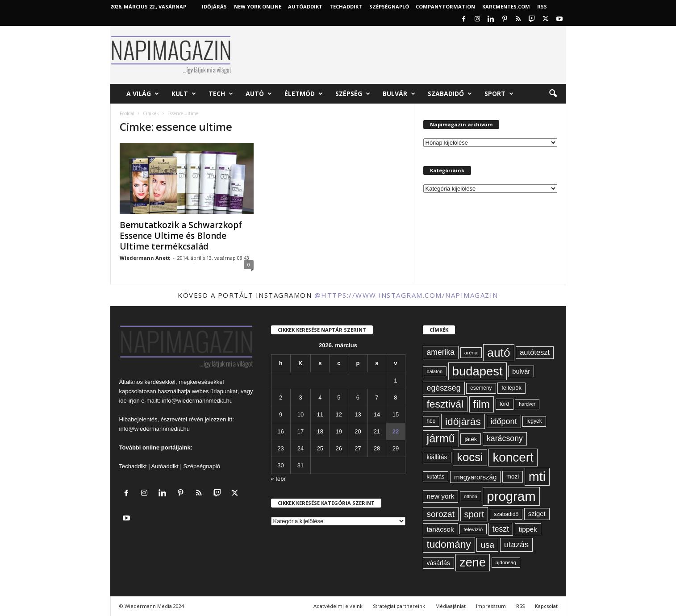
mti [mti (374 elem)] (537, 477)
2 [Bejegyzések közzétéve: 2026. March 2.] (281, 397)
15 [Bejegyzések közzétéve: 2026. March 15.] (396, 414)
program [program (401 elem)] (511, 496)
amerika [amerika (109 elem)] (441, 352)
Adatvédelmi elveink (338, 606)
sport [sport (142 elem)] (474, 514)
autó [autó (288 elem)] (499, 353)
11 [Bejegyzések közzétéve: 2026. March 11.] (320, 414)
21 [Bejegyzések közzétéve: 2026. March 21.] (377, 431)
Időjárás (214, 6)
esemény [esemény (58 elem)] (481, 388)
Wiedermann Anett (145, 258)
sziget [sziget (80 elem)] (537, 514)
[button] (553, 94)
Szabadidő (450, 94)
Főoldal (127, 113)
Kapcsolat (546, 606)
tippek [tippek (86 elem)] (528, 529)
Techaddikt (133, 466)
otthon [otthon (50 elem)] (471, 496)
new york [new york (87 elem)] (441, 496)
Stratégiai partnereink (399, 606)
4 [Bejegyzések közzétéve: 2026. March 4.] (320, 397)
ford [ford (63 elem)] (505, 404)
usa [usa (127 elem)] (487, 545)
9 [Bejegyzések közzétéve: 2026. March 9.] (281, 414)
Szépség (353, 94)
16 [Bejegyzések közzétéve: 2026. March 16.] (280, 431)
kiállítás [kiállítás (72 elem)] (437, 457)
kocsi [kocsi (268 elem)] (470, 457)
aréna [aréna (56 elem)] (471, 352)
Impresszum (491, 606)
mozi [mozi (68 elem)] (513, 477)
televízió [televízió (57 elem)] (473, 529)
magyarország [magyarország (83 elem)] (475, 477)
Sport (499, 94)
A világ (143, 94)
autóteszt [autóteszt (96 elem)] (535, 352)
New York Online (258, 6)
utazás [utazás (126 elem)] (516, 544)
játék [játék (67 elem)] (471, 439)
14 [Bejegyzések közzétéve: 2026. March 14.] (377, 414)
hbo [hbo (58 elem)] (431, 421)
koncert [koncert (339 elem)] (513, 457)
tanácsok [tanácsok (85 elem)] (440, 529)
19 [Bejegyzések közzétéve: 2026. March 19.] (339, 431)
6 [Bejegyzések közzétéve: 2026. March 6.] (358, 397)
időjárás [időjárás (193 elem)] (463, 421)
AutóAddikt (305, 6)
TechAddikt (346, 6)
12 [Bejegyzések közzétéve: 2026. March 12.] (339, 414)
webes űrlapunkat (215, 391)
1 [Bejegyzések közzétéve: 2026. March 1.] (395, 381)
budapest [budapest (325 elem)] (478, 371)
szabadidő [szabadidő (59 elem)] (506, 514)
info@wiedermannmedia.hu (197, 401)
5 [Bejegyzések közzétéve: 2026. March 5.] (339, 397)
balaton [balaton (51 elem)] (435, 371)
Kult (184, 94)
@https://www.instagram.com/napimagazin (406, 295)
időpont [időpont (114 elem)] (504, 421)
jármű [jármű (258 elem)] (441, 438)
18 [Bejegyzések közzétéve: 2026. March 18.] (320, 431)
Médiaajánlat (451, 606)
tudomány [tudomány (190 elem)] (449, 544)
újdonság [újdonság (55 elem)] (506, 562)
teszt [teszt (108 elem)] (501, 529)
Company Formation (445, 6)
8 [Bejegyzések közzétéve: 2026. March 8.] (395, 397)
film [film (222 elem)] (482, 404)
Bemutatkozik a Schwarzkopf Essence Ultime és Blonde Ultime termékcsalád (181, 236)
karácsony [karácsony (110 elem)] (505, 438)
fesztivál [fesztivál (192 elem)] (445, 404)
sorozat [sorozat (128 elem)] (441, 514)
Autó (259, 94)
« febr (278, 479)
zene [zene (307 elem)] (473, 562)
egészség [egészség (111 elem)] (444, 388)
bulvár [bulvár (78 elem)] (521, 371)
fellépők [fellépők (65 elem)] (511, 388)
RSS (542, 6)
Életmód (304, 94)
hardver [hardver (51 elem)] (527, 404)
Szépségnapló (389, 6)
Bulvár (399, 94)
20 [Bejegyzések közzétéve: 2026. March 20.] (358, 431)
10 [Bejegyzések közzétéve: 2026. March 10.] (300, 414)
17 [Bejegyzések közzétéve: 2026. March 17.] (300, 431)
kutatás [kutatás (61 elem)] (436, 477)
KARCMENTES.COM (506, 6)
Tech (221, 94)
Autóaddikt (165, 466)
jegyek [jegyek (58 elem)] (534, 421)
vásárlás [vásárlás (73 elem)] (438, 563)
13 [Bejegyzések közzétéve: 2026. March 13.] (358, 414)
